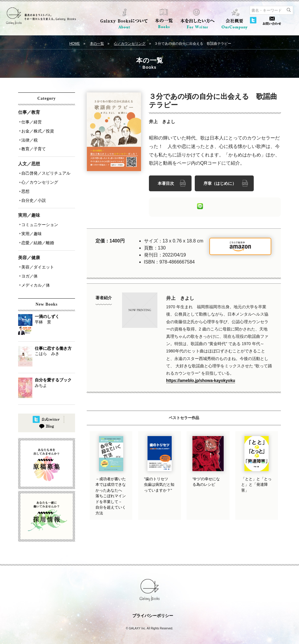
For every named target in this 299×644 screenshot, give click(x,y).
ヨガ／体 (29, 265)
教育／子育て (33, 146)
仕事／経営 (31, 121)
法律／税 (29, 138)
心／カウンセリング (130, 44)
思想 (25, 186)
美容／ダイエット (37, 257)
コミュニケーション (39, 217)
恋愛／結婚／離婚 (37, 234)
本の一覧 (97, 44)
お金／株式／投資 (37, 130)
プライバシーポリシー (153, 607)
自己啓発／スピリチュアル (45, 169)
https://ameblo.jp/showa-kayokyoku (201, 380)
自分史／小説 (33, 194)
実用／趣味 (31, 225)
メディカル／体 (35, 273)
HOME (74, 44)
